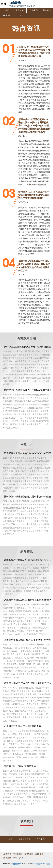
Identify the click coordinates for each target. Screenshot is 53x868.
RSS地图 (36, 864)
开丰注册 (7, 858)
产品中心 (34, 10)
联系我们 (7, 16)
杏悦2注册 (18, 854)
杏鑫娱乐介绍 (20, 11)
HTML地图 (45, 864)
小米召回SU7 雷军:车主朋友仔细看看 (23, 726)
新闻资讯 (47, 10)
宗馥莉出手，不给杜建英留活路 (20, 766)
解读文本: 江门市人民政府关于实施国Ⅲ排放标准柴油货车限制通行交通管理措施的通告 (34, 195)
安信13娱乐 (18, 858)
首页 (7, 10)
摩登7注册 (29, 854)
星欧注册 (39, 854)
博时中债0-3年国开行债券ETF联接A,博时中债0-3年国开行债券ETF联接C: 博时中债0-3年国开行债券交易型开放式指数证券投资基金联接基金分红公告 (34, 126)
